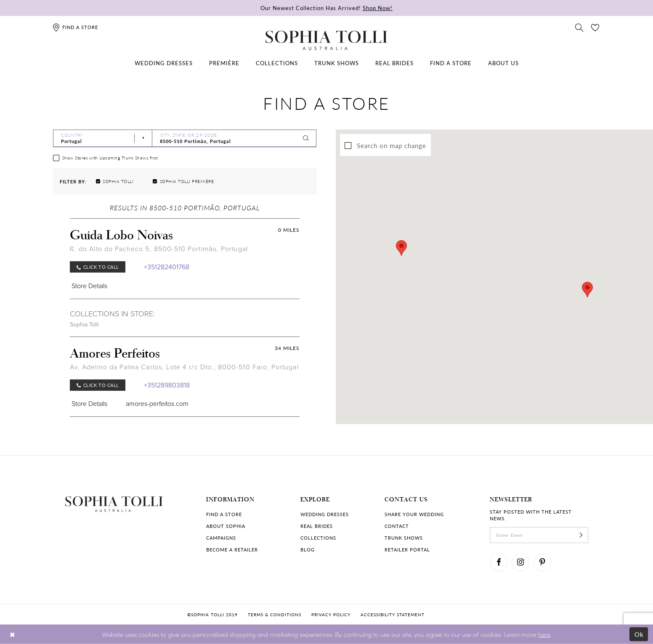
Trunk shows (404, 538)
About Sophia (226, 526)
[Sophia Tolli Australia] (326, 40)
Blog (308, 550)
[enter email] (539, 535)
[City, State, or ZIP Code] (234, 138)
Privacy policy (331, 615)
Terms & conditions (275, 615)
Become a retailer (232, 550)
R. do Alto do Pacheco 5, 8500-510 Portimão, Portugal (159, 249)
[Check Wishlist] (595, 27)
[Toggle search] (579, 27)
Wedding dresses (325, 514)
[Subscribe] (581, 535)
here (544, 634)
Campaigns (221, 538)
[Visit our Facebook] (499, 562)
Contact (397, 526)
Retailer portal (407, 550)
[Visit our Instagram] (520, 562)
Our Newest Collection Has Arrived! (326, 8)
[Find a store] (75, 27)
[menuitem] (164, 63)
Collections (318, 538)
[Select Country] (103, 138)
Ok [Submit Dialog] (639, 634)
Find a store (224, 514)
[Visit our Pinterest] (542, 562)
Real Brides (317, 526)
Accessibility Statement (393, 615)
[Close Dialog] (12, 634)
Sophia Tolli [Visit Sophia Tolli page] (84, 325)
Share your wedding (414, 514)
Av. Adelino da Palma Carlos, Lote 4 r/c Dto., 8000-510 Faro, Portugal (184, 367)
